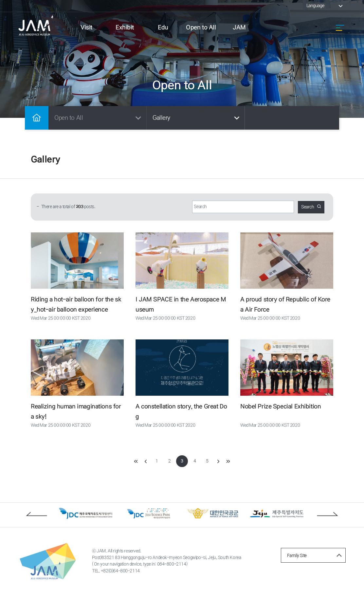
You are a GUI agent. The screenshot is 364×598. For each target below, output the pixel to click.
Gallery (197, 118)
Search (310, 207)
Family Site (316, 556)
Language (325, 6)
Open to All (201, 27)
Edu (163, 27)
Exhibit (125, 27)
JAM (239, 27)
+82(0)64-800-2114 (121, 573)
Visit (86, 27)
